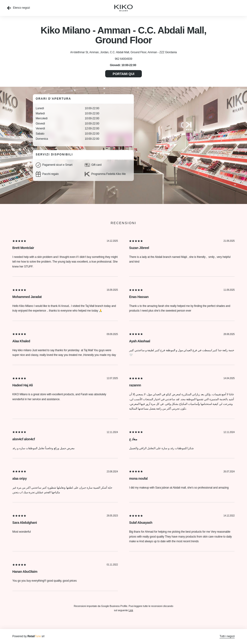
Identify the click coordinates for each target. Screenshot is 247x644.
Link (131, 610)
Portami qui (123, 74)
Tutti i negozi (227, 636)
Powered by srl (28, 636)
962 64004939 (123, 59)
